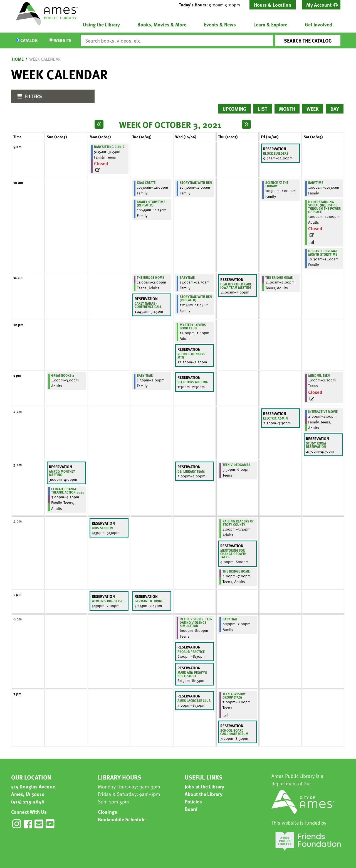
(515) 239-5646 (28, 801)
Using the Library (101, 24)
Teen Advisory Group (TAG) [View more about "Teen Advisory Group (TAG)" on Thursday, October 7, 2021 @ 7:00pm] (234, 696)
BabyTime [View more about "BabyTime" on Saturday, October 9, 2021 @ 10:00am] (316, 183)
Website (63, 41)
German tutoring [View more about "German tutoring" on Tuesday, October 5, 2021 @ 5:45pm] (149, 601)
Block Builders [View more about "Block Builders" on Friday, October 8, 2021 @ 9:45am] (276, 153)
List (263, 109)
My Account (319, 5)
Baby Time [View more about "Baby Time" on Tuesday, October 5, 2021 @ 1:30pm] (145, 375)
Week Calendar (45, 59)
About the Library (204, 794)
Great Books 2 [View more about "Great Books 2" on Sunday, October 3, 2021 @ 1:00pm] (63, 375)
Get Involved (318, 24)
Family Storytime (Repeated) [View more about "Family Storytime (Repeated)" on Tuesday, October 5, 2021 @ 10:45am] (151, 203)
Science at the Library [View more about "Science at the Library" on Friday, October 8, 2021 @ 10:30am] (277, 184)
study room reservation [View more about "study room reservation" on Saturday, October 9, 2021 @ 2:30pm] (316, 445)
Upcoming (234, 109)
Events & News (220, 24)
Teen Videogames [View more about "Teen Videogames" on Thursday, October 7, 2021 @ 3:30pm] (236, 465)
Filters (28, 98)
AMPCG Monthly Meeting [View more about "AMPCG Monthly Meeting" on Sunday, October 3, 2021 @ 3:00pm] (62, 473)
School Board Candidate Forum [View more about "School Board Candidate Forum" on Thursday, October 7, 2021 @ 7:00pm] (234, 732)
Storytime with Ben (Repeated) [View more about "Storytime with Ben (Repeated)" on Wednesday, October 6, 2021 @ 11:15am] (196, 298)
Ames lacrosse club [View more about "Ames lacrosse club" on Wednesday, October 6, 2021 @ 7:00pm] (194, 701)
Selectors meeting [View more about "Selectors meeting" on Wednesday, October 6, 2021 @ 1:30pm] (193, 382)
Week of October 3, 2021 (170, 124)
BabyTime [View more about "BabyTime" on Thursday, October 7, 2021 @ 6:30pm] (230, 619)
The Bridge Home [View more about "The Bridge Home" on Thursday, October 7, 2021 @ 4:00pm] (236, 571)
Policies (193, 801)
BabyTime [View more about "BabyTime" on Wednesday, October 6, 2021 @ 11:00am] (187, 277)
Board (191, 809)
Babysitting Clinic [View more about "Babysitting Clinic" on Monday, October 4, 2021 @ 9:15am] (109, 147)
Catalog (29, 41)
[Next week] (246, 124)
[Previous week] (99, 124)
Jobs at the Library (204, 786)
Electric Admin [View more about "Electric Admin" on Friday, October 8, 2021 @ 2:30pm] (275, 418)
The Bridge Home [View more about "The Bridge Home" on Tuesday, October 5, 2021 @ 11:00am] (150, 277)
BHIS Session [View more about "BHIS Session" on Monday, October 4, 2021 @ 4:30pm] (102, 528)
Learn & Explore (270, 24)
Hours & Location (273, 5)
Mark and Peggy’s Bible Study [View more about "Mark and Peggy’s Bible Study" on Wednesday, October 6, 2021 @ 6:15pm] (192, 674)
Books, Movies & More (162, 24)
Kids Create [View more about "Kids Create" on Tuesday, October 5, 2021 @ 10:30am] (146, 183)
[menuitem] (321, 5)
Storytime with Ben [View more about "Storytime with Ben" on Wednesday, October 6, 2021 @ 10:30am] (196, 183)
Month (287, 109)
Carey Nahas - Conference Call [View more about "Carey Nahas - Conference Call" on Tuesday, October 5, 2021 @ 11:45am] (148, 305)
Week (313, 109)
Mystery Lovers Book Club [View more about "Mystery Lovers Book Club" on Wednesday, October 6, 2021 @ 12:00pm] (193, 326)
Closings (107, 812)
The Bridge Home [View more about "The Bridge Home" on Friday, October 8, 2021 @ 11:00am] (279, 277)
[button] (212, 5)
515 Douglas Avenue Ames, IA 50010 (33, 790)
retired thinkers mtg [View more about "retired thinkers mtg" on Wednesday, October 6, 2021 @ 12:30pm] (191, 356)
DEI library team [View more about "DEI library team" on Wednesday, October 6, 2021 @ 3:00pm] (191, 471)
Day (335, 109)
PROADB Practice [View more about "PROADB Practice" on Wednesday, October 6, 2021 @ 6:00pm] (191, 652)
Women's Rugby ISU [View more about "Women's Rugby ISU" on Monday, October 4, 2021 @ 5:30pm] (108, 601)
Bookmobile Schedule (122, 819)
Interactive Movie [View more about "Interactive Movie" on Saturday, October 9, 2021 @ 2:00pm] (323, 411)
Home (18, 59)
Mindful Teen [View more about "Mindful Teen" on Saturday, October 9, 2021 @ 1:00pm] (319, 375)
